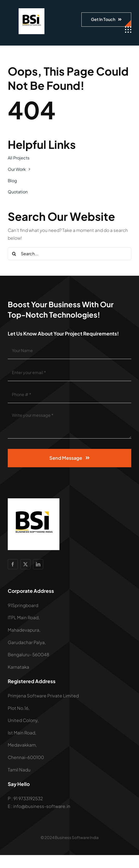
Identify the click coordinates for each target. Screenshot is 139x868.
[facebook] (13, 564)
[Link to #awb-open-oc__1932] (128, 30)
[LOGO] (32, 10)
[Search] (14, 254)
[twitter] (25, 564)
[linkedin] (38, 564)
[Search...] (69, 254)
